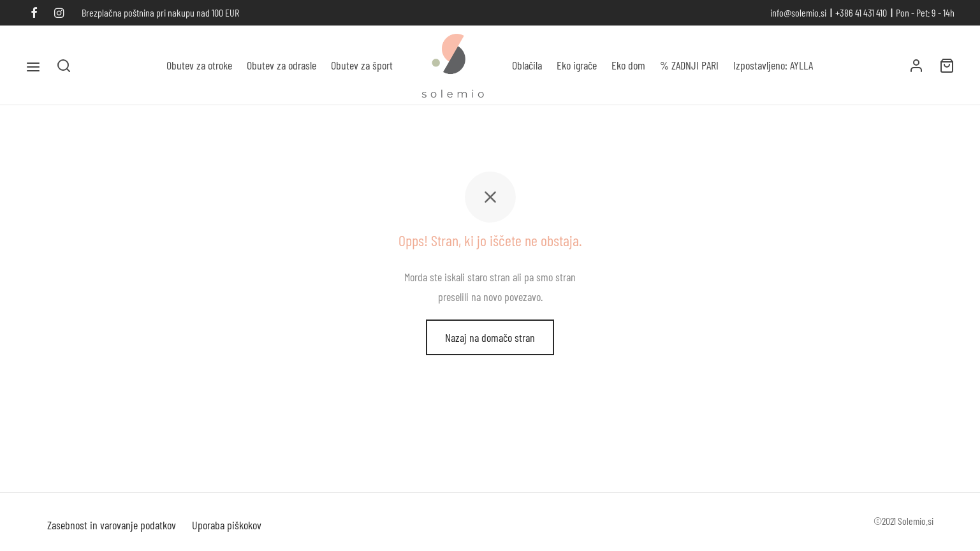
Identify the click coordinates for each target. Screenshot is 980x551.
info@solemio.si (798, 12)
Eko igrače (577, 65)
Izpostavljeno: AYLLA (773, 65)
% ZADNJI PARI (689, 65)
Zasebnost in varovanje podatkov (112, 525)
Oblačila (527, 65)
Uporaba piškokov (227, 525)
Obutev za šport (362, 65)
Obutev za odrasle (282, 65)
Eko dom (628, 65)
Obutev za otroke (199, 65)
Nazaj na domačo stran (490, 337)
